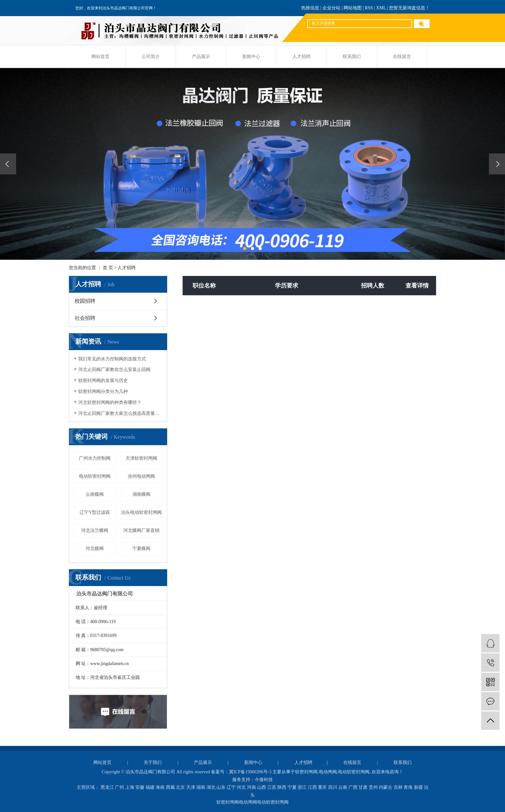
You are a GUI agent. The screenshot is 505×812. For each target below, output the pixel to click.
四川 (333, 787)
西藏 (170, 787)
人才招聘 (301, 57)
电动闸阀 (328, 772)
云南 (343, 787)
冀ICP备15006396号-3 (250, 772)
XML (381, 8)
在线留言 (402, 57)
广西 (353, 787)
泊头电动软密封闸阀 (141, 512)
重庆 (322, 787)
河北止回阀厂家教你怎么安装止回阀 (114, 370)
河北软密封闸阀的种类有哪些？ (110, 402)
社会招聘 (85, 318)
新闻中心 (251, 57)
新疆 (418, 787)
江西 (312, 787)
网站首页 (100, 57)
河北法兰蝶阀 (95, 530)
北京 (180, 787)
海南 (160, 787)
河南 (252, 787)
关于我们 (153, 763)
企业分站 (331, 8)
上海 (130, 787)
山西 (262, 787)
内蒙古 (386, 787)
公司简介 (151, 57)
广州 (119, 787)
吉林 (398, 787)
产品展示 (201, 57)
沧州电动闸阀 (141, 476)
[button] (245, 249)
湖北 (211, 787)
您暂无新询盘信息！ (409, 8)
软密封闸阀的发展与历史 (103, 381)
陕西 (282, 787)
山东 (221, 787)
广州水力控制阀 (95, 458)
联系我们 (352, 57)
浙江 (302, 787)
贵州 (373, 787)
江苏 (272, 787)
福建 (150, 787)
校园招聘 (85, 301)
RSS (369, 8)
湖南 (201, 787)
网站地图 (353, 8)
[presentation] (8, 164)
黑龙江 (107, 787)
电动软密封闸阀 (95, 476)
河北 (241, 787)
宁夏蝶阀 (141, 548)
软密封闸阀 (306, 772)
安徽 (140, 787)
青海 (408, 787)
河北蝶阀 (95, 548)
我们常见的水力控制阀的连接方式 (112, 359)
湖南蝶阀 (141, 494)
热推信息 (310, 8)
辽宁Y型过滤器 (95, 512)
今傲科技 (264, 780)
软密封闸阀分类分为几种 (103, 391)
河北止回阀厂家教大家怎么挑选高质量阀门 (120, 413)
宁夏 (292, 787)
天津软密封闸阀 (141, 458)
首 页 (108, 268)
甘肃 (363, 787)
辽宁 (231, 787)
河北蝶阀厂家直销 (141, 530)
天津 (191, 787)
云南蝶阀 (95, 494)
